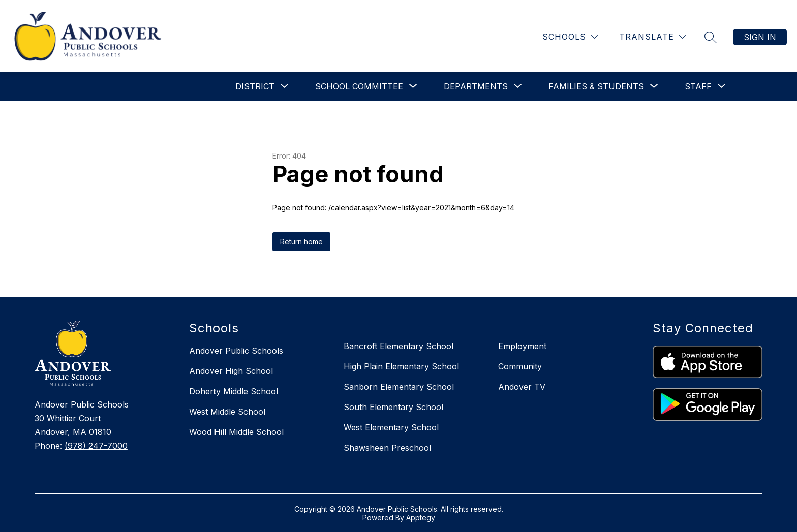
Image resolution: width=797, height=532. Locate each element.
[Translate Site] (652, 37)
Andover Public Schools (236, 351)
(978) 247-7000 (96, 446)
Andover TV (522, 387)
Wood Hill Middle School (236, 432)
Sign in (760, 37)
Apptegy (421, 518)
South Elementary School (393, 407)
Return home (301, 242)
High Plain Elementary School (401, 366)
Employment (522, 346)
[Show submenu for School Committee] (359, 86)
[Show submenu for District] (255, 86)
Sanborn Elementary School (399, 387)
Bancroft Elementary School (398, 346)
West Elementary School (391, 427)
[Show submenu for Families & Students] (596, 86)
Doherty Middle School (234, 391)
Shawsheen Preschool (387, 448)
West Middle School (227, 412)
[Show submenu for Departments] (476, 86)
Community (520, 366)
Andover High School (231, 371)
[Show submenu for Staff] (698, 86)
